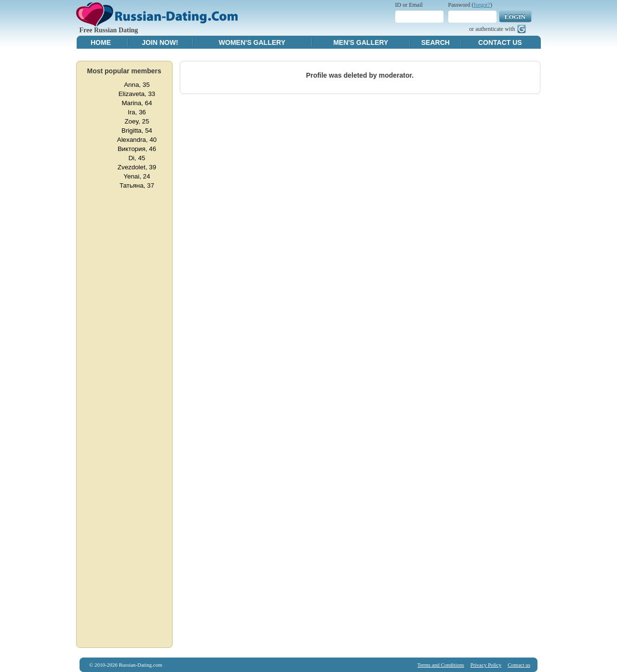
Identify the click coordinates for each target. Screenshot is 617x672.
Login (515, 17)
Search (436, 42)
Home (101, 42)
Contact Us (500, 42)
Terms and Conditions (441, 665)
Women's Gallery (252, 42)
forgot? (482, 5)
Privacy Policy (486, 665)
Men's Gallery (361, 42)
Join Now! (160, 42)
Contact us (519, 665)
